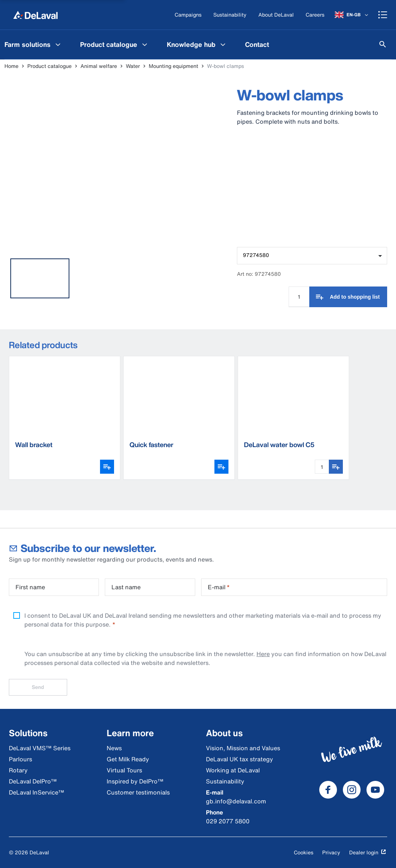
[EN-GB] (352, 15)
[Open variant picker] (107, 467)
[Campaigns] (188, 15)
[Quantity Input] (299, 297)
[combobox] (312, 256)
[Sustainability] (230, 15)
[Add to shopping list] (348, 297)
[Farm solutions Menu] (58, 44)
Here (263, 654)
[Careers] (315, 15)
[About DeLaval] (276, 15)
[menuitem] (115, 44)
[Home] (35, 15)
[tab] (40, 278)
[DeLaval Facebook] (328, 790)
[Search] (383, 44)
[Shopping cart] (383, 15)
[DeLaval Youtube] (375, 790)
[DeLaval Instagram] (352, 790)
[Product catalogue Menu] (145, 44)
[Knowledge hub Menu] (223, 44)
